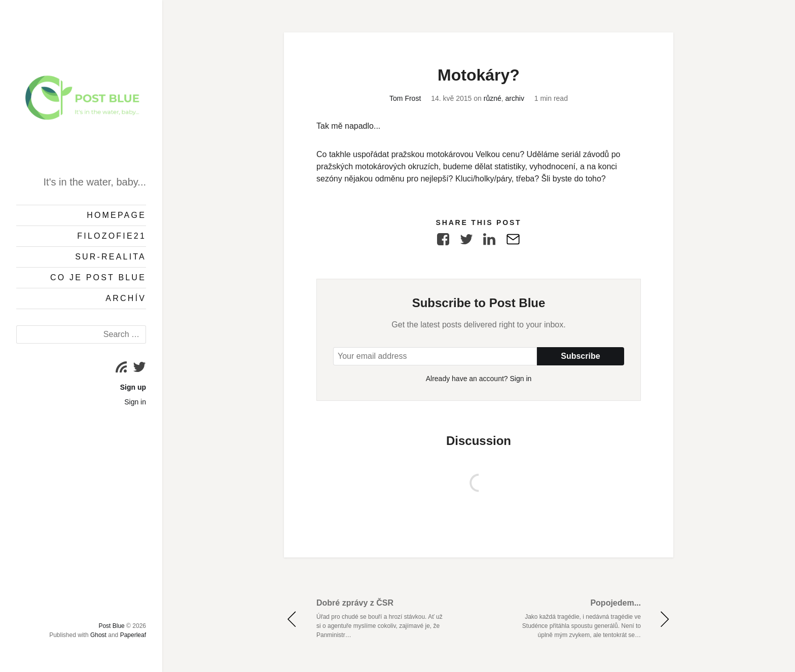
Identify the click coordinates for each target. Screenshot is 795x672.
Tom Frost (405, 98)
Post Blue (111, 626)
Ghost (98, 635)
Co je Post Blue (98, 277)
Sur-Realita (111, 257)
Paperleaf (133, 635)
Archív (126, 298)
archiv (515, 98)
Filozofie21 (112, 236)
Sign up (133, 387)
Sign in (135, 402)
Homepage (116, 215)
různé (493, 98)
